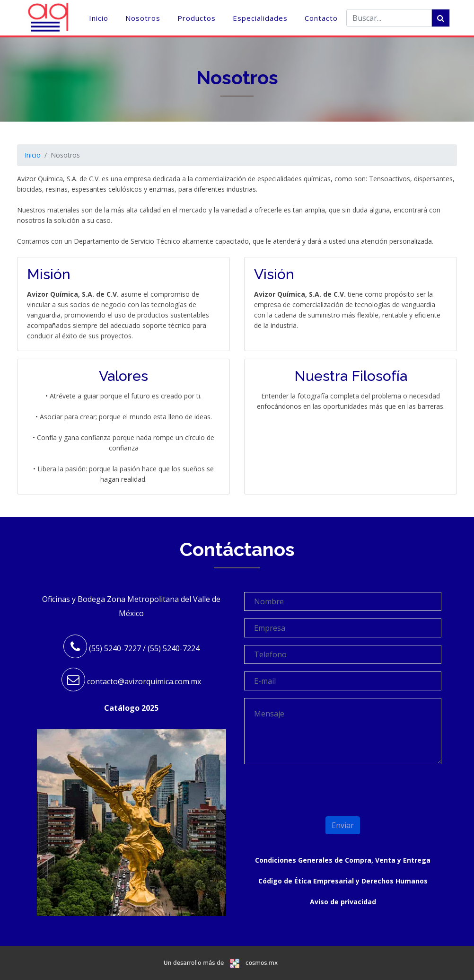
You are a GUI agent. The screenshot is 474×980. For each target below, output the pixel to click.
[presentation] (299, 786)
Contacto (321, 18)
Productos (197, 18)
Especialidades (260, 18)
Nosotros (143, 18)
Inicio (99, 18)
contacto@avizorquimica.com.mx (144, 681)
